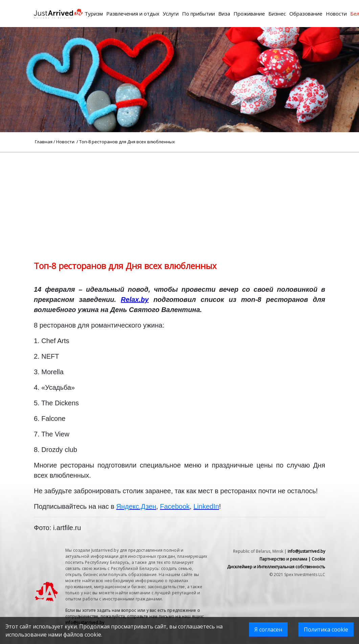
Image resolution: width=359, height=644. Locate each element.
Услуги (171, 14)
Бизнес (277, 14)
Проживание (249, 14)
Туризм (94, 14)
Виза (224, 14)
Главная (44, 142)
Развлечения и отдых (133, 14)
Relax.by (135, 300)
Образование (306, 14)
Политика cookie (326, 629)
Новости (336, 14)
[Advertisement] (179, 200)
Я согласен (268, 629)
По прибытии (198, 14)
